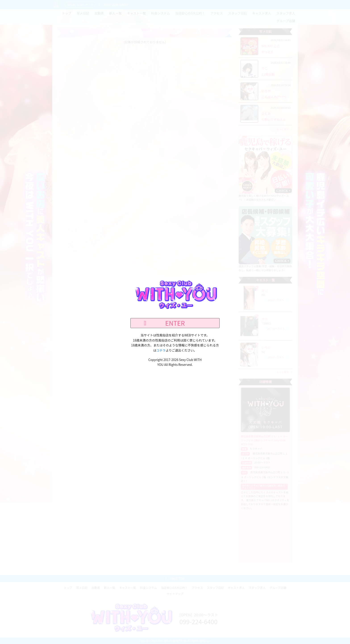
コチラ (161, 350)
